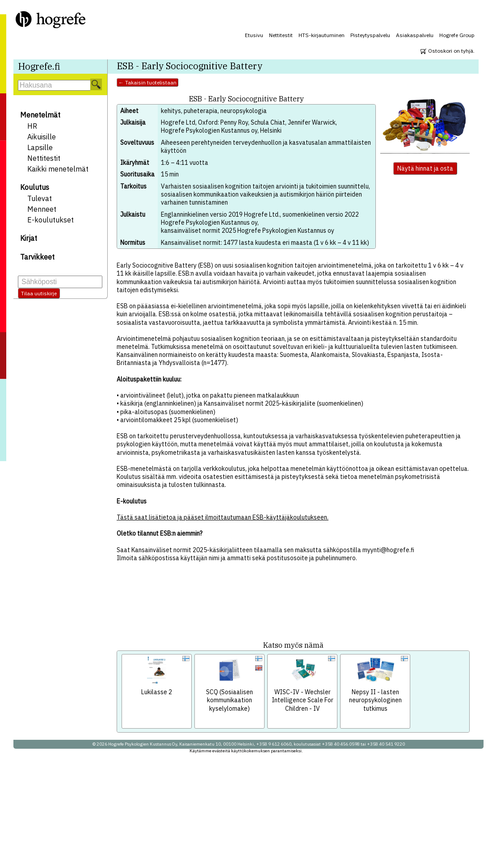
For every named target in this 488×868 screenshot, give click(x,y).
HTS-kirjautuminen (322, 35)
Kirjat (29, 238)
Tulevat (40, 198)
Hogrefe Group (457, 35)
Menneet (42, 209)
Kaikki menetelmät (58, 169)
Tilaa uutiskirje (39, 293)
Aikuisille (42, 137)
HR (32, 126)
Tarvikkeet (37, 257)
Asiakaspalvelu (415, 35)
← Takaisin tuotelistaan (147, 82)
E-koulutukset (50, 220)
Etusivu (254, 35)
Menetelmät (40, 115)
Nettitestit (281, 35)
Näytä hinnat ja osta (425, 168)
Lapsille (40, 147)
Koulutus (35, 187)
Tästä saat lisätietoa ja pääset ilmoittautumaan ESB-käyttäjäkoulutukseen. (223, 517)
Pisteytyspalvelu (370, 35)
